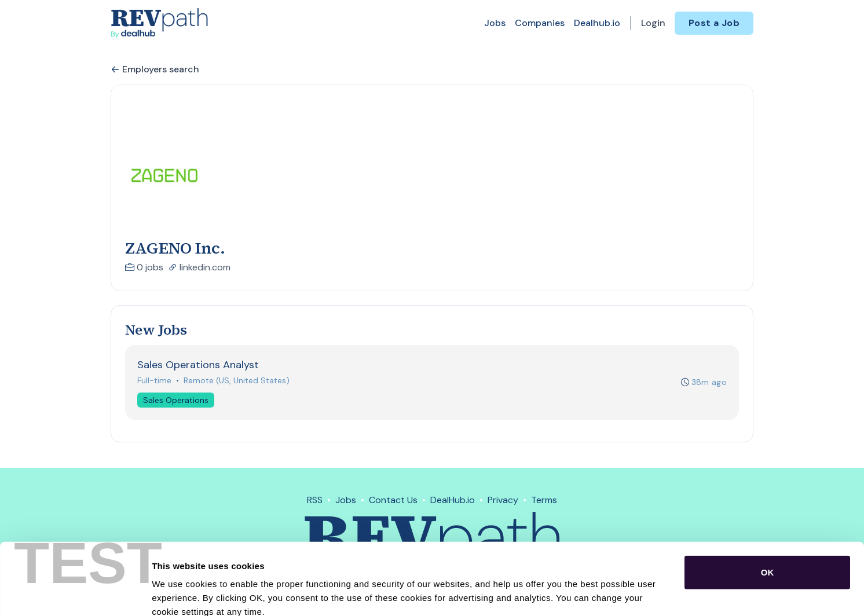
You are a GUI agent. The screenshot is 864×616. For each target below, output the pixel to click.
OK (768, 507)
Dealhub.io (597, 23)
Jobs (495, 23)
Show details (608, 593)
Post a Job (714, 23)
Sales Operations (176, 400)
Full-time (154, 380)
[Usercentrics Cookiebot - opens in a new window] (75, 593)
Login (653, 23)
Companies (540, 23)
